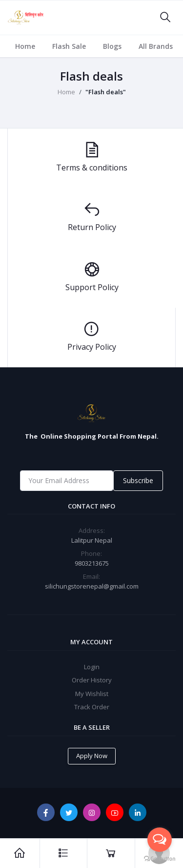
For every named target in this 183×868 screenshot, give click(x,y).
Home (25, 46)
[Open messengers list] (160, 840)
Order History (92, 680)
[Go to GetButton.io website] (160, 858)
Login (92, 667)
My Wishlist (92, 694)
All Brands (156, 46)
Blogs (112, 46)
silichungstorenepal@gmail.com (92, 586)
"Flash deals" (106, 92)
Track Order (92, 707)
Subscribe (138, 480)
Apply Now (92, 756)
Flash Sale (69, 46)
